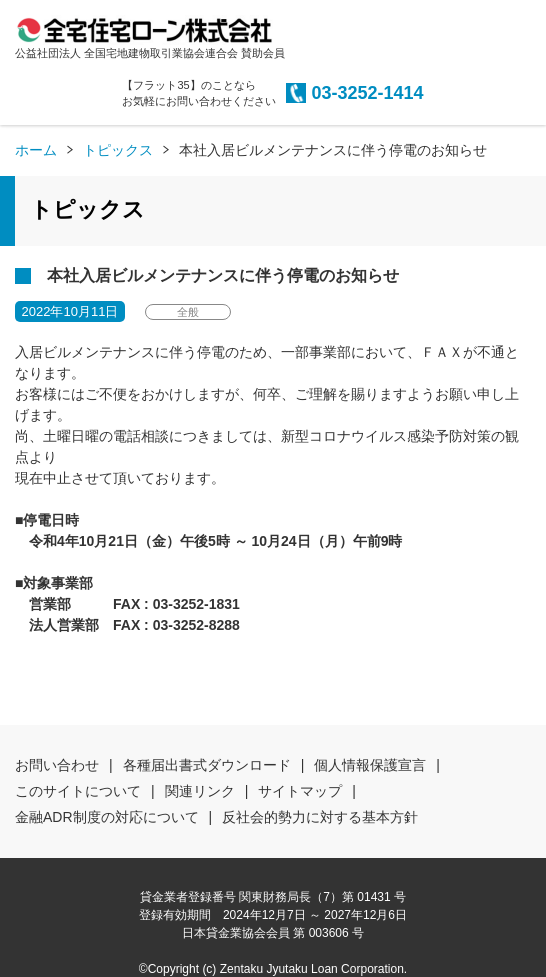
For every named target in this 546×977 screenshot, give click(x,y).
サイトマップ (300, 791)
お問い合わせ (57, 765)
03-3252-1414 (367, 93)
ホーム (36, 150)
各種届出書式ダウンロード (207, 765)
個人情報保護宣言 (370, 765)
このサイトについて (78, 791)
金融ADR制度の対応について (107, 817)
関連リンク (200, 791)
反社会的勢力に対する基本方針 (320, 817)
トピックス (118, 150)
